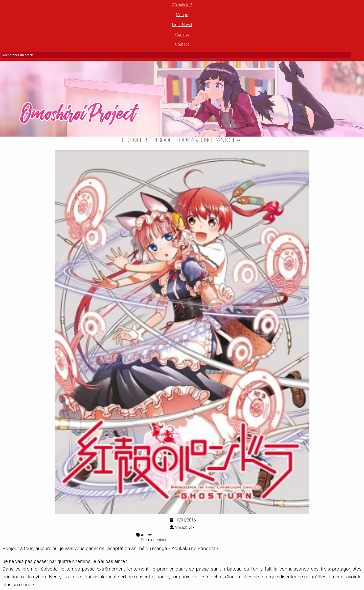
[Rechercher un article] (176, 55)
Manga (182, 15)
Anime (146, 535)
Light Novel (182, 25)
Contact (182, 44)
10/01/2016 (183, 520)
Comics (182, 35)
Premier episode (155, 540)
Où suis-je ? (182, 5)
